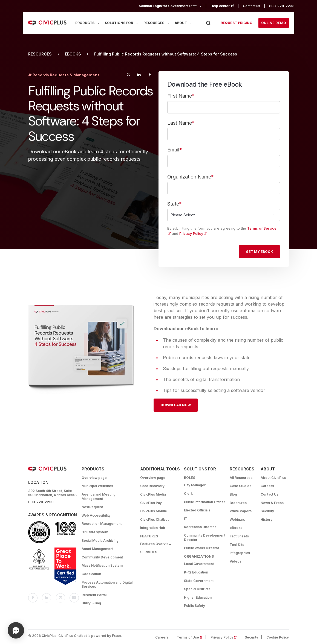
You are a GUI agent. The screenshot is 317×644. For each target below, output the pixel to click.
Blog (233, 494)
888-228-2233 (282, 6)
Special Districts (197, 589)
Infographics (240, 553)
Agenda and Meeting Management (99, 497)
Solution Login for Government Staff (168, 6)
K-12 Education (196, 572)
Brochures (238, 503)
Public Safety (194, 606)
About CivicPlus (273, 478)
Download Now (176, 405)
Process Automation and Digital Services (107, 585)
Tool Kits (237, 545)
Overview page (94, 478)
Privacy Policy (191, 234)
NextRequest (92, 507)
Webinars (237, 519)
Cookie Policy (278, 637)
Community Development (102, 557)
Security (267, 511)
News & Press (272, 503)
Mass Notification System (102, 565)
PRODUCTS (85, 23)
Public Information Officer (204, 502)
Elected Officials (197, 510)
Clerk (188, 494)
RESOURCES (154, 23)
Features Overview (156, 544)
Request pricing (237, 23)
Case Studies (240, 486)
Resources (40, 54)
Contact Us (270, 494)
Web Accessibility (96, 515)
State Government (199, 581)
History (266, 519)
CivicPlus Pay (151, 503)
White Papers (241, 511)
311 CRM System (95, 532)
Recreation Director (200, 527)
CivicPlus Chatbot (154, 519)
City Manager (195, 485)
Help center (224, 6)
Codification (91, 574)
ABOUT (181, 23)
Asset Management (97, 549)
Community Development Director (205, 538)
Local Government (199, 564)
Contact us (251, 6)
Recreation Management (102, 524)
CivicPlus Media (153, 494)
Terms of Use (191, 637)
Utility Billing (91, 603)
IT (186, 519)
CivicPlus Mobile (154, 511)
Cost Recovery (152, 486)
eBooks (73, 54)
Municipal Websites (97, 486)
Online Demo (274, 23)
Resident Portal (94, 595)
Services (149, 552)
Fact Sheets (239, 536)
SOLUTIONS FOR (119, 23)
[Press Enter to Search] (208, 23)
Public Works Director (202, 548)
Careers (267, 486)
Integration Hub (153, 528)
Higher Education (198, 597)
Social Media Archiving (100, 541)
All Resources (241, 478)
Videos (236, 561)
